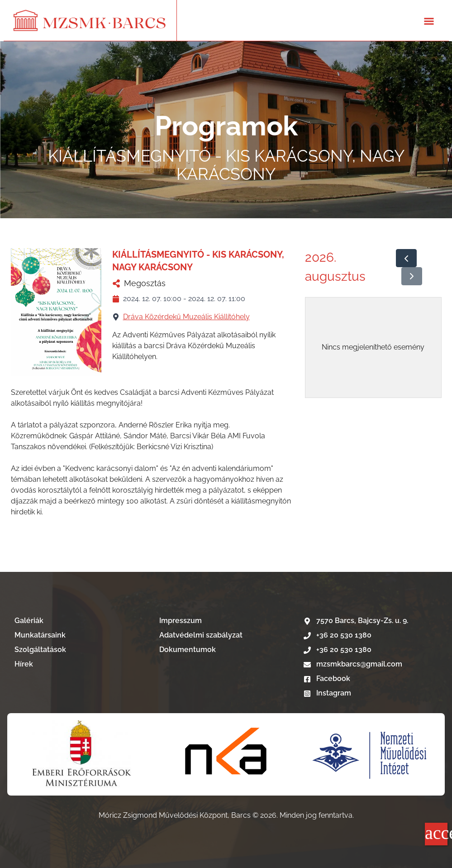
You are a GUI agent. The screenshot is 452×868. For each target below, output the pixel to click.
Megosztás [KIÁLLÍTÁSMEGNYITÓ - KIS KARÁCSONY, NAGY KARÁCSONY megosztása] (139, 283)
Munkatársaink (40, 635)
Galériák (29, 621)
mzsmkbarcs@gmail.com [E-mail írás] (353, 664)
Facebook (327, 679)
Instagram (327, 693)
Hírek (24, 664)
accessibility (436, 833)
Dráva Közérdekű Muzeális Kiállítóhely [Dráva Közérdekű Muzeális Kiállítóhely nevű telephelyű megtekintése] (186, 317)
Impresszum (181, 621)
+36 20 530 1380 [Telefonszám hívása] (338, 635)
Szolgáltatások (40, 650)
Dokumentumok (188, 650)
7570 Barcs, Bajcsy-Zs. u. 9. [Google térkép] (356, 621)
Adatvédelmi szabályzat (201, 635)
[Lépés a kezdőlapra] (90, 20)
